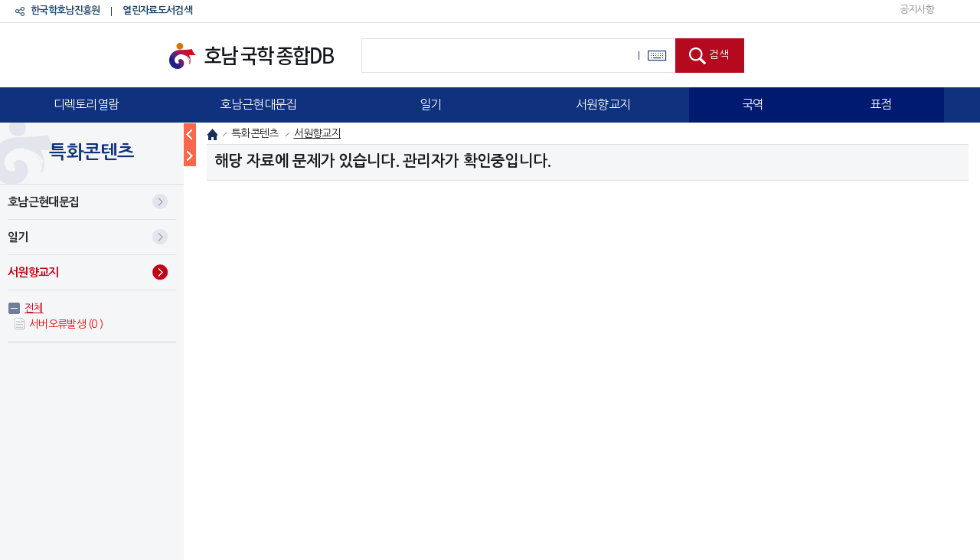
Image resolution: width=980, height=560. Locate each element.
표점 (881, 104)
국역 (753, 104)
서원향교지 (603, 104)
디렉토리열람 (87, 104)
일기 (431, 104)
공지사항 (917, 10)
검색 (719, 54)
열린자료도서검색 (157, 10)
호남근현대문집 (258, 104)
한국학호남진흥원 (65, 10)
